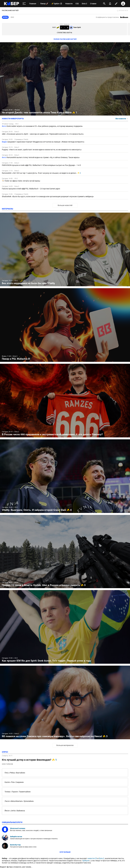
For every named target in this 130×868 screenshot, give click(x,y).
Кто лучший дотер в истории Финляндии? (29, 760)
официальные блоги (12, 822)
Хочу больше (65, 852)
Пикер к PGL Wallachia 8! (65, 325)
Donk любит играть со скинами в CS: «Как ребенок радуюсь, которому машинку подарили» (45, 126)
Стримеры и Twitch (21, 139)
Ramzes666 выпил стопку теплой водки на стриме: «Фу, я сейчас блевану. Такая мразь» (43, 157)
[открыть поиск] (104, 4)
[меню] (24, 4)
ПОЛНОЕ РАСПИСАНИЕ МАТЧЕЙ (65, 39)
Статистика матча (64, 33)
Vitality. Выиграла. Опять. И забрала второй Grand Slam (65, 476)
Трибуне (86, 861)
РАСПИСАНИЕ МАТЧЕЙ (10, 11)
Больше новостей (65, 205)
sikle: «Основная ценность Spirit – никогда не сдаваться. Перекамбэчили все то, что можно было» (43, 134)
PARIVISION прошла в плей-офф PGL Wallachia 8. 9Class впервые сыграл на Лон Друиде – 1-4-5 (41, 165)
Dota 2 (17, 132)
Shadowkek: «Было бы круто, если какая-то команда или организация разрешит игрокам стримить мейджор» (48, 196)
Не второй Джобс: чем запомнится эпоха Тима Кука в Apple (65, 79)
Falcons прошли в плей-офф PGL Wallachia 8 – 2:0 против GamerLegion (31, 189)
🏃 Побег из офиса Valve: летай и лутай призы (21, 181)
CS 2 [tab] (12, 17)
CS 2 (17, 124)
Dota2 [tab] (5, 17)
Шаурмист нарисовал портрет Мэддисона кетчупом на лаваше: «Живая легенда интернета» (46, 142)
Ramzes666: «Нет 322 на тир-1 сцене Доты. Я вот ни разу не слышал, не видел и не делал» (39, 173)
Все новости (122, 119)
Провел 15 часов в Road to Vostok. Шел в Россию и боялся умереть (65, 552)
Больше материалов (65, 745)
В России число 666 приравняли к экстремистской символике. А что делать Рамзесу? (65, 401)
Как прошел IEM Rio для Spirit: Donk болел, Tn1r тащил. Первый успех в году (65, 627)
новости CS (92, 858)
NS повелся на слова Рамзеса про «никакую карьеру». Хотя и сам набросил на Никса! (65, 702)
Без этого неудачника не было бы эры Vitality (65, 249)
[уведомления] (110, 4)
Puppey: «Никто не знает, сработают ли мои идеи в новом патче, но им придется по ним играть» (42, 150)
